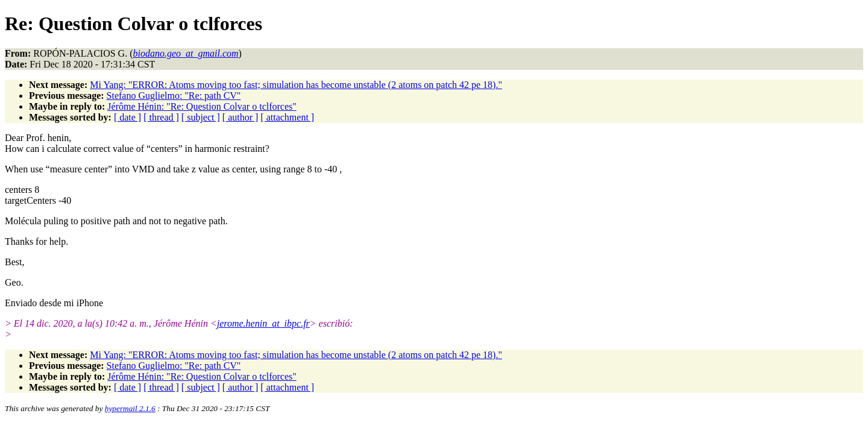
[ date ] (127, 117)
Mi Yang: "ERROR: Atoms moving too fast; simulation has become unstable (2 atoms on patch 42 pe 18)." (296, 85)
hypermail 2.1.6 (130, 408)
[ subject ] (201, 117)
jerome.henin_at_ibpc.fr (263, 323)
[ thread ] (161, 117)
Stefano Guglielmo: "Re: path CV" (174, 96)
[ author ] (241, 117)
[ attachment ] (287, 117)
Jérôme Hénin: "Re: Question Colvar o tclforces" (202, 106)
